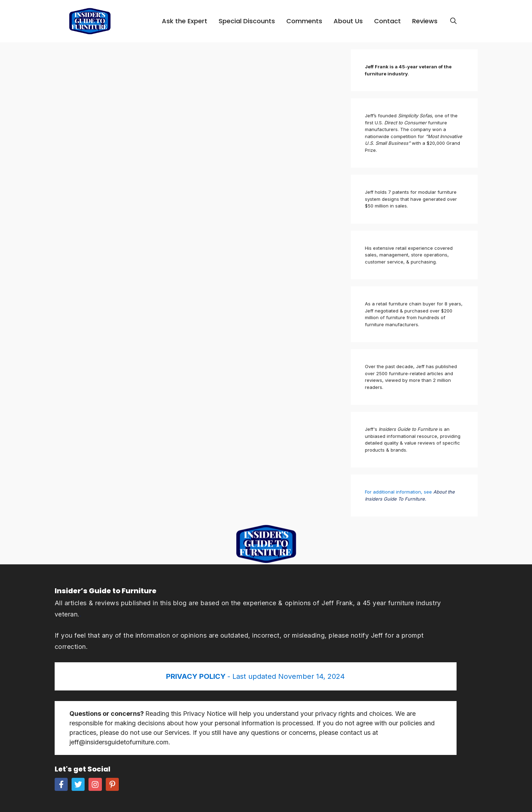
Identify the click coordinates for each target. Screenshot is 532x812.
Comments (304, 21)
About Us (348, 21)
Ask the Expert (185, 21)
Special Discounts (247, 21)
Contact (387, 21)
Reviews (425, 21)
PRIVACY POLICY (197, 676)
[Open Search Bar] (453, 21)
